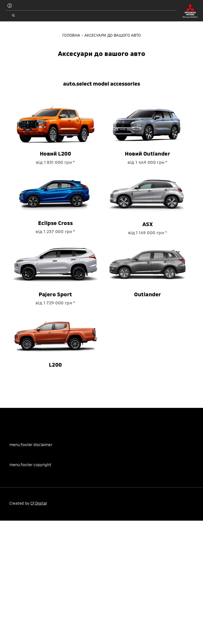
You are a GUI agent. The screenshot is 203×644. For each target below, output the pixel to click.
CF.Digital (39, 503)
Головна (71, 35)
